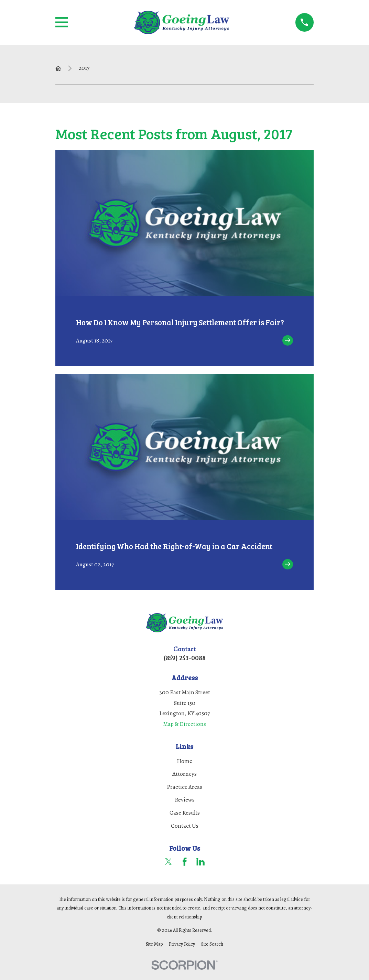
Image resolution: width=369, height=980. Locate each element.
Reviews (185, 800)
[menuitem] (154, 944)
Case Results (185, 813)
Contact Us (185, 826)
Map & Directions (184, 724)
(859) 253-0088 (185, 658)
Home (184, 761)
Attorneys (184, 774)
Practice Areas (184, 787)
